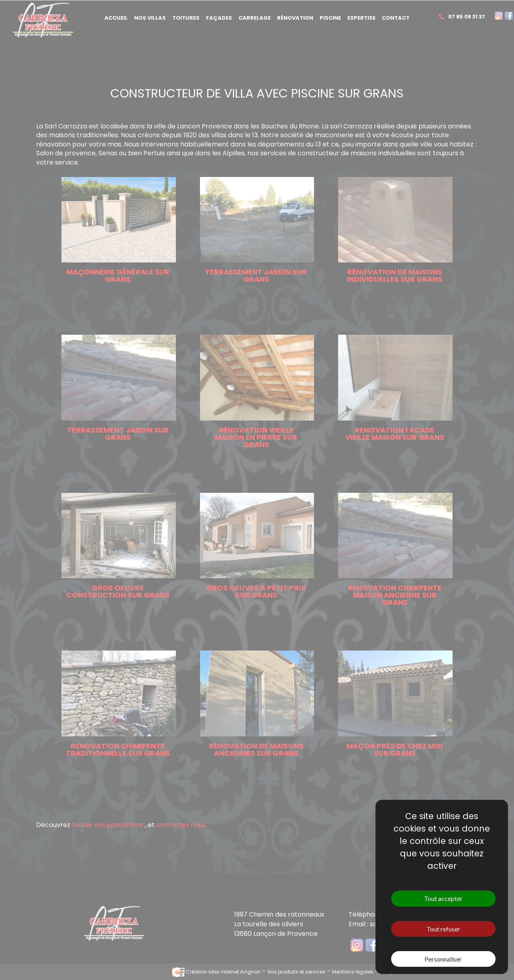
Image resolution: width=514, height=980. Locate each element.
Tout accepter (443, 898)
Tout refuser (443, 929)
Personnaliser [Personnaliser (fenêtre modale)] (443, 959)
